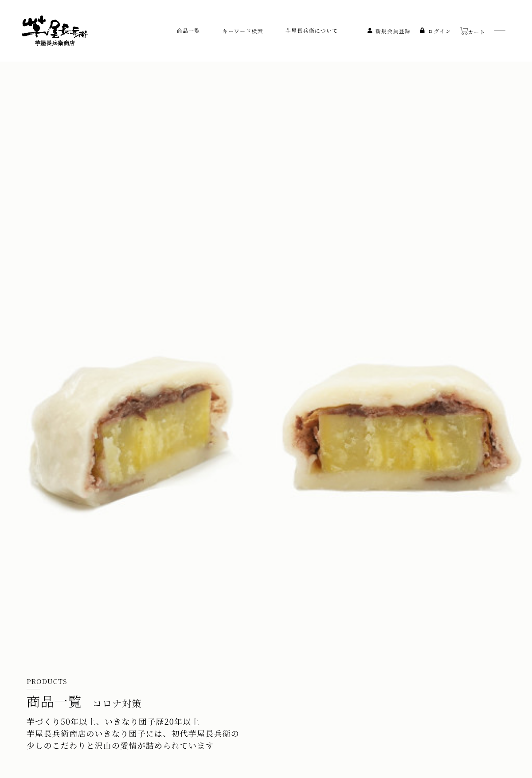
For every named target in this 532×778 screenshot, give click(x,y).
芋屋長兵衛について (312, 30)
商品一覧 (189, 30)
